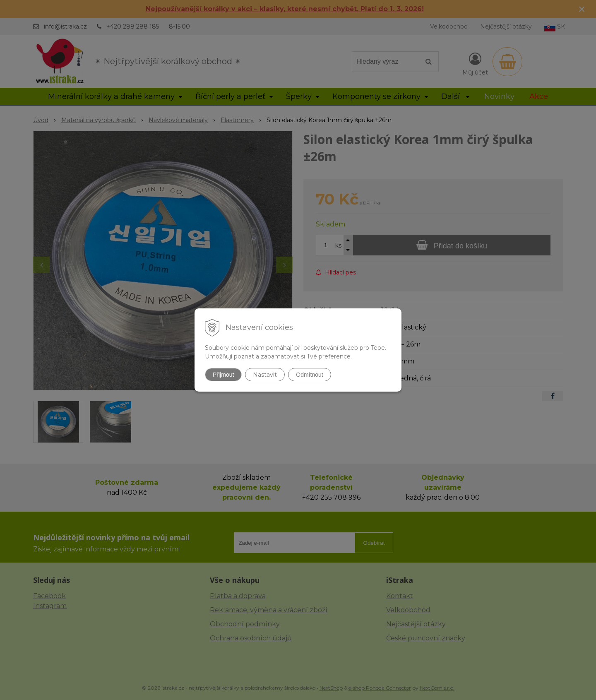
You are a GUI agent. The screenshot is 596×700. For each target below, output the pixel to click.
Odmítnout (309, 375)
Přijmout (223, 375)
